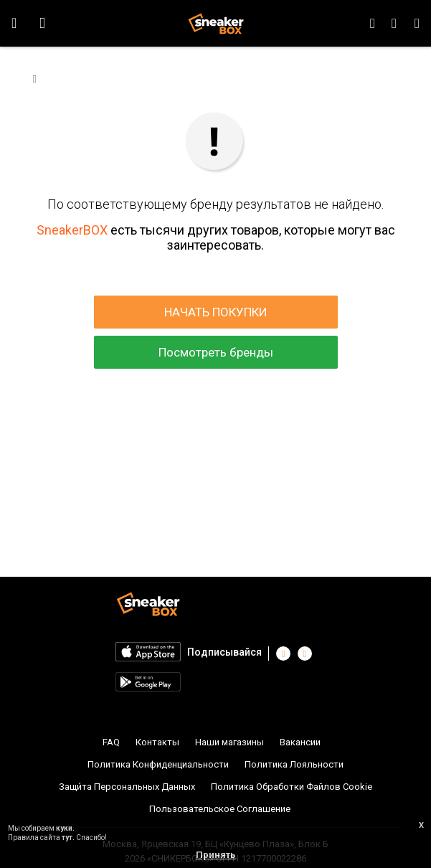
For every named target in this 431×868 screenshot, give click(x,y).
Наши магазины (229, 742)
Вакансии (300, 742)
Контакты (157, 742)
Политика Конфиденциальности (158, 764)
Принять (216, 855)
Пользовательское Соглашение (220, 809)
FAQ (111, 742)
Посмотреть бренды (216, 352)
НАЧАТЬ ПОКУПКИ (216, 312)
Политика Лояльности (294, 764)
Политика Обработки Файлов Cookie (292, 787)
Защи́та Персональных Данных (127, 787)
